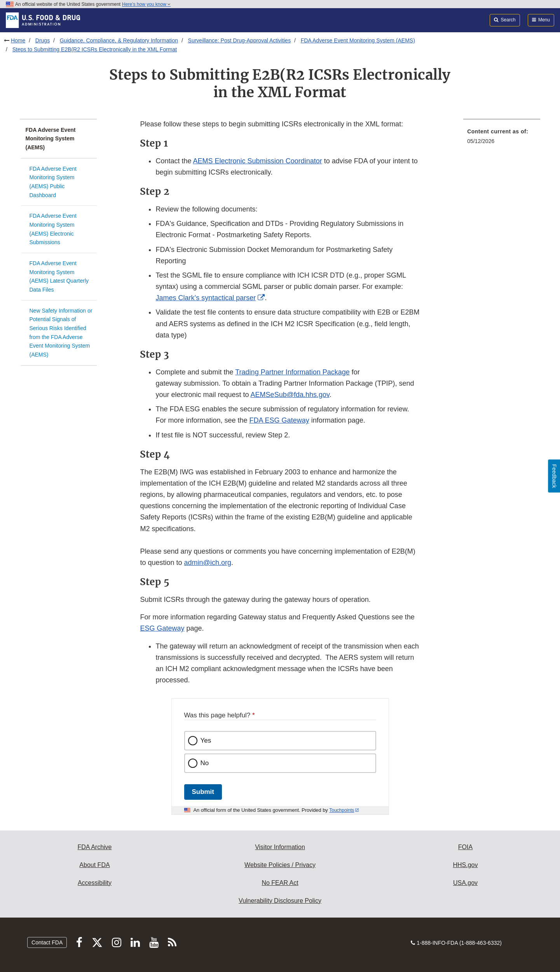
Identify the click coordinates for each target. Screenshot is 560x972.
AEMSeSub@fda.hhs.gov (290, 395)
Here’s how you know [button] (146, 4)
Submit (203, 792)
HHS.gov (465, 865)
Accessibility (95, 883)
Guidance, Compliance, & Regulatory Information (119, 40)
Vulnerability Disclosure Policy (280, 901)
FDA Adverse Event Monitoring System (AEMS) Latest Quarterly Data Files (59, 276)
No (205, 763)
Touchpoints (342, 810)
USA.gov (465, 883)
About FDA (94, 865)
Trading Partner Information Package (292, 372)
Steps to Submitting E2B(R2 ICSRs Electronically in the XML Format (95, 49)
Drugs (43, 40)
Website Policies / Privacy (280, 865)
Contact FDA (47, 942)
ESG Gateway (162, 628)
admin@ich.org (208, 563)
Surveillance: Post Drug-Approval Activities (240, 40)
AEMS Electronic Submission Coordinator (258, 161)
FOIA (465, 847)
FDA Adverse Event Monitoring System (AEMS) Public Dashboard (53, 182)
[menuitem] (502, 139)
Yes (206, 740)
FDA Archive (94, 847)
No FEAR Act (280, 883)
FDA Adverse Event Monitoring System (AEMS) (358, 40)
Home (18, 40)
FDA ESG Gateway (279, 420)
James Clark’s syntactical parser (205, 298)
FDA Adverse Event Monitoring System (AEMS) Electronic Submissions (53, 229)
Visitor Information (280, 847)
